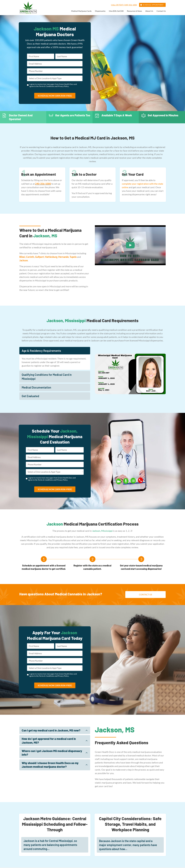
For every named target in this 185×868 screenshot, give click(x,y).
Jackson (24, 261)
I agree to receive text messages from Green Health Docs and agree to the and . (53, 86)
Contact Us (161, 11)
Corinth (30, 258)
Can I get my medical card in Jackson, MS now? (51, 732)
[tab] (55, 351)
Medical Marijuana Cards (81, 11)
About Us (149, 11)
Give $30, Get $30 (116, 11)
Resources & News (134, 11)
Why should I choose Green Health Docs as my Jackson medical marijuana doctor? (50, 766)
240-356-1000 (43, 185)
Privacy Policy (63, 87)
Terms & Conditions (47, 87)
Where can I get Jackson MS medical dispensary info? (52, 754)
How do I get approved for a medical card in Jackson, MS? (49, 742)
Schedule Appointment (153, 5)
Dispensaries (100, 11)
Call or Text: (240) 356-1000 (124, 5)
